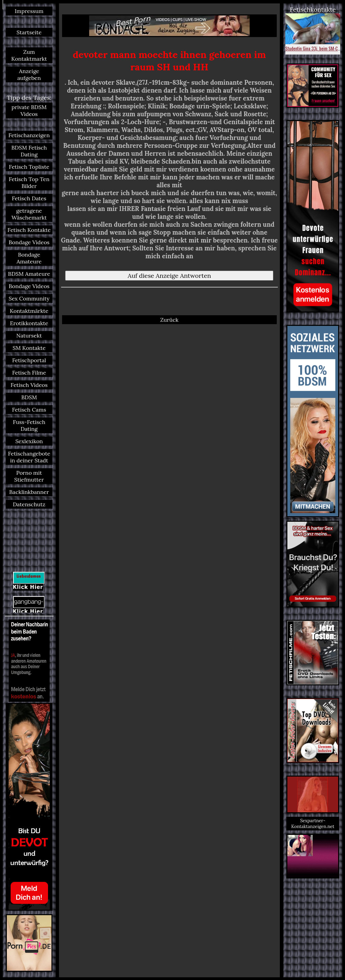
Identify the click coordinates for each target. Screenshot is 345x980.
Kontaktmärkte (29, 311)
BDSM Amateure (29, 274)
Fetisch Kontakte (29, 230)
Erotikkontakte (29, 323)
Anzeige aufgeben (29, 74)
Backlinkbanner (29, 492)
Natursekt (29, 335)
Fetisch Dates (29, 198)
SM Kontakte (29, 348)
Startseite (29, 32)
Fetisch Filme (29, 373)
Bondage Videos (29, 242)
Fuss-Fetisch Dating (29, 425)
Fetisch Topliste (29, 167)
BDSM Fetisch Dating (29, 151)
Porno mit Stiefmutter (29, 476)
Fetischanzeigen (29, 135)
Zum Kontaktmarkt (29, 55)
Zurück (169, 320)
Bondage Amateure (29, 258)
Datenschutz (29, 504)
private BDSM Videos (29, 110)
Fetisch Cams (29, 410)
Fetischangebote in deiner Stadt (29, 457)
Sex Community (29, 298)
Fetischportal (29, 360)
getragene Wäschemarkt (29, 214)
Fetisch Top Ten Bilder (29, 182)
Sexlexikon (29, 441)
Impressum (29, 11)
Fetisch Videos (29, 385)
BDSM (29, 397)
